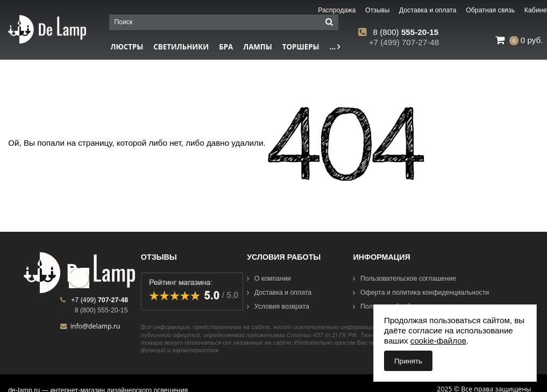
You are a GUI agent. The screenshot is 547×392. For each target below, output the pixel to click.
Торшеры (301, 47)
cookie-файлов (438, 341)
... (335, 47)
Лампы (258, 47)
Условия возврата (278, 307)
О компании (269, 279)
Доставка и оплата (279, 293)
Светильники (181, 47)
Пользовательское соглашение (404, 279)
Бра (226, 47)
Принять (408, 361)
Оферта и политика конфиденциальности (421, 293)
